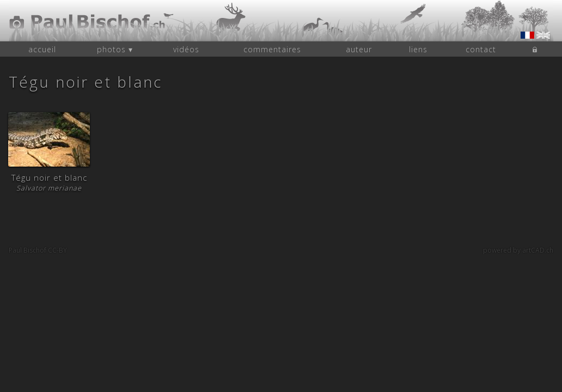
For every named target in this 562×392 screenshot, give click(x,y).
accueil (42, 49)
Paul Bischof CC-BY (38, 250)
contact (481, 49)
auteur (359, 49)
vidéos (186, 49)
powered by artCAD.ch (518, 250)
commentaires (272, 49)
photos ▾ (115, 49)
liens (418, 49)
